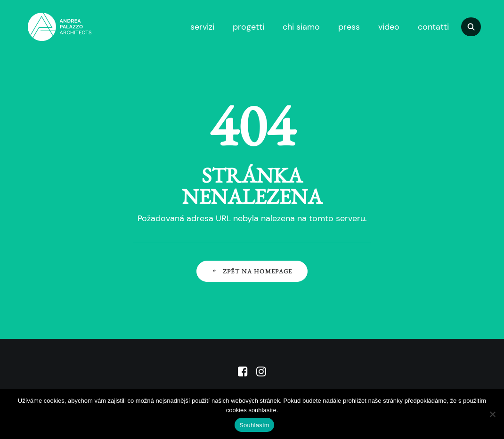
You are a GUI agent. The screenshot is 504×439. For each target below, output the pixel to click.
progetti (248, 27)
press (349, 27)
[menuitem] (201, 27)
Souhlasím (254, 425)
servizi (202, 27)
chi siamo (301, 27)
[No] (492, 414)
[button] (475, 27)
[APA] (46, 27)
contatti (433, 27)
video (389, 27)
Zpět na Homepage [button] (252, 271)
